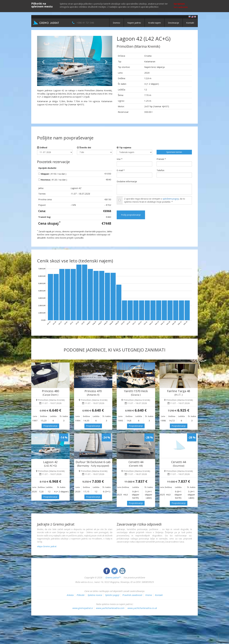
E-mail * (121, 170)
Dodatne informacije (127, 181)
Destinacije (174, 23)
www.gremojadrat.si (83, 608)
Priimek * (161, 159)
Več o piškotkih (181, 7)
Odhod (42, 147)
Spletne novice (95, 595)
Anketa (70, 595)
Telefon (160, 170)
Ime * (120, 159)
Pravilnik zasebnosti (132, 595)
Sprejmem (179, 4)
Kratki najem (155, 23)
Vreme (148, 595)
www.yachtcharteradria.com (110, 608)
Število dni (84, 147)
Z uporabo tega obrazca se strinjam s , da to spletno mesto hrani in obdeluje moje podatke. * (155, 200)
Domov (117, 23)
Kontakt (190, 23)
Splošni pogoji (112, 595)
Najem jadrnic (134, 23)
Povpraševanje (50, 426)
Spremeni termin (174, 152)
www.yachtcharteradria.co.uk (142, 608)
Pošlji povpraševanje (131, 215)
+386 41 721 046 (85, 23)
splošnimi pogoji (171, 199)
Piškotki (80, 595)
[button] (43, 61)
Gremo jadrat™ (113, 577)
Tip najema (124, 147)
